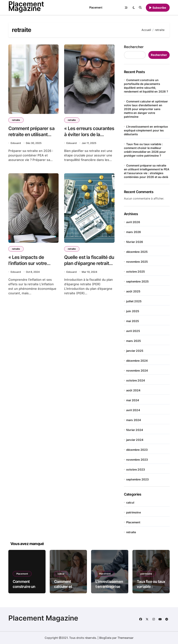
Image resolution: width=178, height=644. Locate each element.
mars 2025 (134, 341)
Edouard (16, 143)
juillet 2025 (134, 301)
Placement (96, 7)
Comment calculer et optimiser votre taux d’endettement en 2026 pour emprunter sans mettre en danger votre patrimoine (146, 109)
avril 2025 (133, 331)
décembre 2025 (137, 252)
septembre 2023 (137, 479)
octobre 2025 (135, 272)
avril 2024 (133, 410)
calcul (130, 502)
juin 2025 (133, 311)
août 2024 (133, 390)
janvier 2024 (135, 440)
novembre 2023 (137, 460)
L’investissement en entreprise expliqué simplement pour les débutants (146, 130)
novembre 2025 (137, 262)
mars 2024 (134, 420)
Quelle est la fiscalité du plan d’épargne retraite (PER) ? (89, 263)
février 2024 (135, 430)
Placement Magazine (43, 618)
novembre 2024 (137, 371)
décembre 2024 (137, 361)
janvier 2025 (135, 351)
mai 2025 (133, 321)
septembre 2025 (137, 281)
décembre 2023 (137, 450)
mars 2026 (134, 232)
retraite (16, 120)
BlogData (105, 638)
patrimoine (133, 512)
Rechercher (134, 47)
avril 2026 (133, 222)
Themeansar (126, 638)
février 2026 (135, 242)
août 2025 (133, 291)
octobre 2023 (135, 470)
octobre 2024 (136, 380)
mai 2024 (133, 400)
